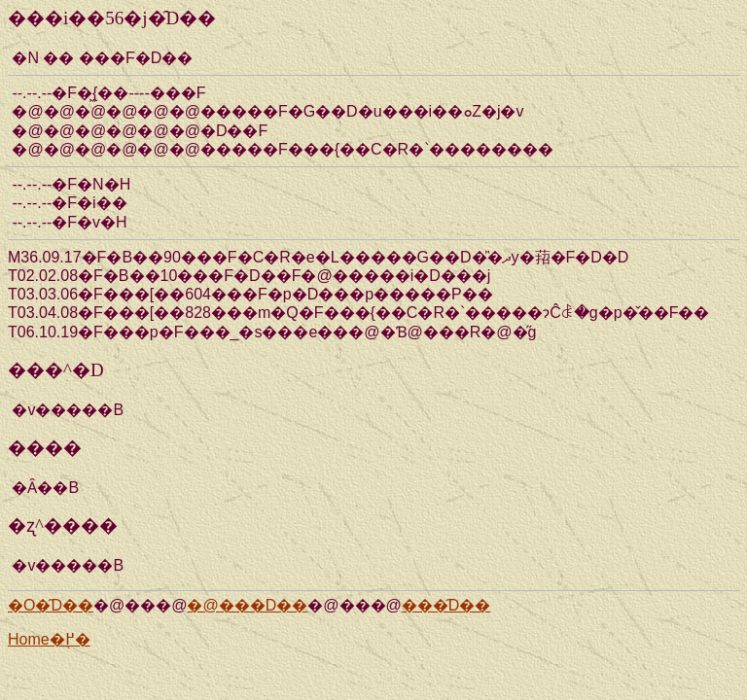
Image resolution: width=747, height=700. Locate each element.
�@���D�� (247, 605)
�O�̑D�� (51, 605)
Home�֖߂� (49, 639)
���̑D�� (446, 605)
